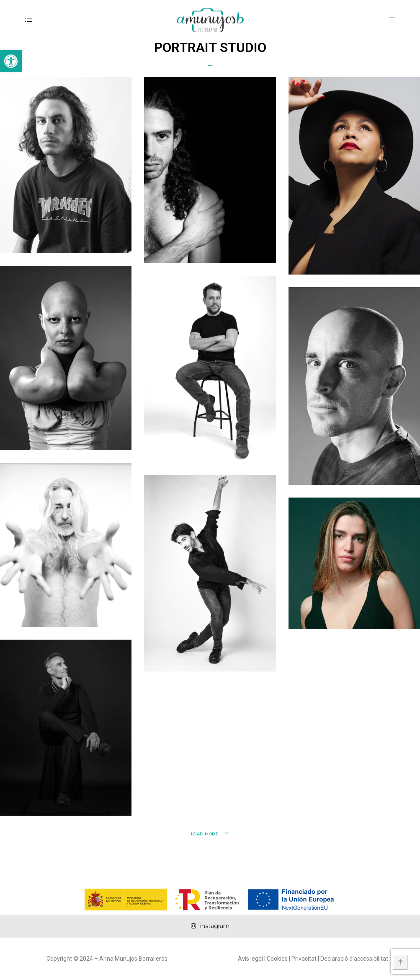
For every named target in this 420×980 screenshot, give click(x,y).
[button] (11, 61)
